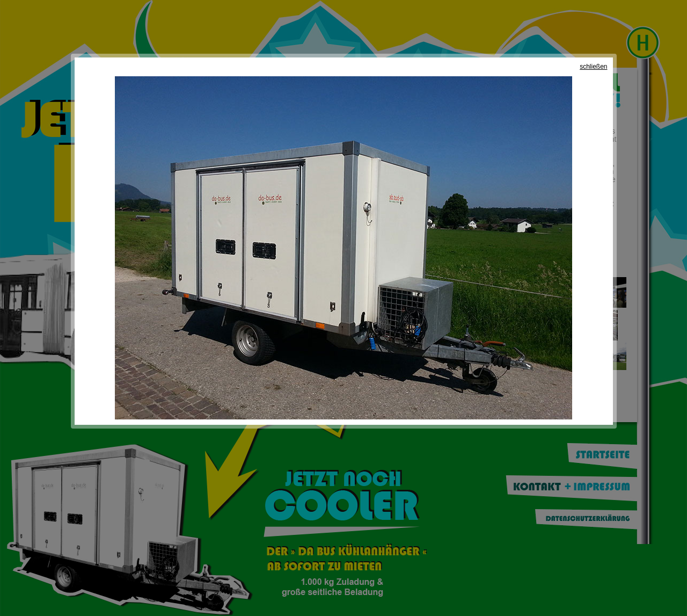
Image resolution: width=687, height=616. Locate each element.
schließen (593, 67)
